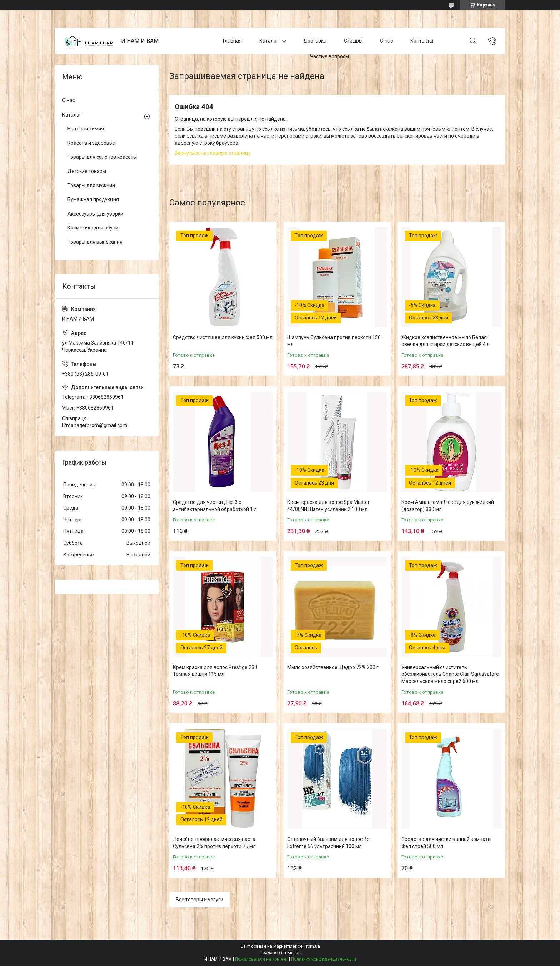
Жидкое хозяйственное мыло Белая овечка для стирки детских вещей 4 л (446, 341)
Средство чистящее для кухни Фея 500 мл (223, 337)
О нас (386, 41)
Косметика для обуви (93, 228)
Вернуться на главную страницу (213, 153)
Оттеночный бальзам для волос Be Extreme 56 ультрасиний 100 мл (328, 843)
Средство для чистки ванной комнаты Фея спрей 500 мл (446, 843)
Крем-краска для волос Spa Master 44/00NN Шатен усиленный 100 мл (328, 506)
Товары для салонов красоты (102, 157)
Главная (232, 41)
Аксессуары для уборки (95, 214)
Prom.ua (312, 946)
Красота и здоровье (91, 143)
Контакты (422, 41)
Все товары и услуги (199, 900)
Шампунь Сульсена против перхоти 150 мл (334, 341)
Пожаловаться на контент (261, 959)
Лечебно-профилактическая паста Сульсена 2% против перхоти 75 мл (214, 843)
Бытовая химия (86, 129)
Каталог (269, 41)
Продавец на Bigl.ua (280, 953)
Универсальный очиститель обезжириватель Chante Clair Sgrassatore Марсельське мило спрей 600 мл (450, 674)
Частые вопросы (329, 56)
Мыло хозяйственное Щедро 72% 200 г (333, 667)
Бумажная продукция (93, 199)
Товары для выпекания (95, 242)
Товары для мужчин (91, 185)
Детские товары (87, 171)
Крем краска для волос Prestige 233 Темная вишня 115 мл (215, 671)
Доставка (315, 41)
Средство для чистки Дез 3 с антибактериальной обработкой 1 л (215, 506)
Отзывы (353, 41)
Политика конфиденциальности (324, 959)
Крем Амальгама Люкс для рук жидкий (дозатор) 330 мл (448, 506)
